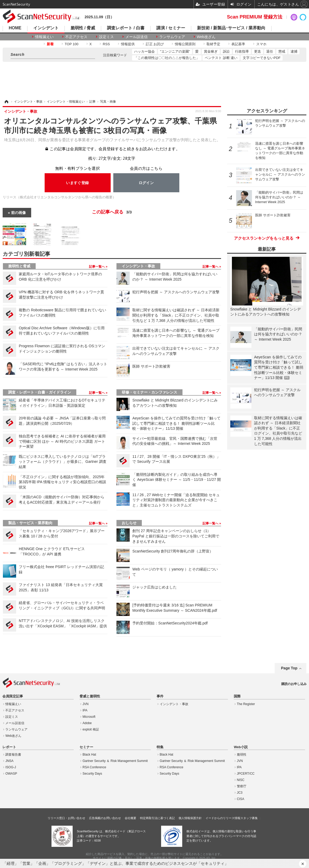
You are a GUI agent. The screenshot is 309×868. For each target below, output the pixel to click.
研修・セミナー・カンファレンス (149, 392)
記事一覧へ (97, 267)
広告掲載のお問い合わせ (105, 818)
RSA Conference (94, 767)
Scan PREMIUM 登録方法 (255, 17)
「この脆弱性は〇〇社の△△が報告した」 (167, 58)
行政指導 (242, 51)
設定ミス (106, 37)
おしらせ (129, 523)
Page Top (289, 668)
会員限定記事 (13, 696)
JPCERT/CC (246, 774)
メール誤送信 (137, 37)
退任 (270, 51)
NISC (241, 780)
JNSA (9, 761)
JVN (86, 704)
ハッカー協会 (144, 51)
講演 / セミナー (171, 28)
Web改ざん (206, 37)
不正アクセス (76, 37)
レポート (9, 747)
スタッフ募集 (249, 818)
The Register (246, 704)
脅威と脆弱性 (90, 696)
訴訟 (226, 51)
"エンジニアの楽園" (175, 51)
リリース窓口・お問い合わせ (66, 818)
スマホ (261, 44)
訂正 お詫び (155, 44)
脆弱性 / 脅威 (83, 28)
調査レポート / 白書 (126, 28)
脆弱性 (242, 755)
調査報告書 (13, 755)
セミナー (86, 747)
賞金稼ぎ (211, 51)
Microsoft (89, 717)
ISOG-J (11, 767)
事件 (160, 696)
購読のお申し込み (294, 684)
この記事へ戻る (112, 212)
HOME (15, 28)
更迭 (257, 51)
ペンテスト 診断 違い (221, 58)
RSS (106, 44)
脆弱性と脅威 (19, 266)
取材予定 (213, 44)
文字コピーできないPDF (262, 58)
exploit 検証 (91, 729)
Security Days (92, 774)
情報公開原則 (185, 44)
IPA (85, 710)
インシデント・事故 (138, 266)
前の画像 (18, 213)
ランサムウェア (172, 37)
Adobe (87, 723)
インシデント (46, 28)
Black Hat (89, 755)
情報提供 (128, 44)
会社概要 (130, 818)
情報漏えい (44, 37)
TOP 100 (72, 44)
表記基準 (238, 44)
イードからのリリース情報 (223, 818)
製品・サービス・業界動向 (30, 523)
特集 (160, 747)
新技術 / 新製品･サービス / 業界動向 (231, 28)
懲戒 (282, 51)
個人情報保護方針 (190, 818)
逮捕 (294, 51)
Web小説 (241, 747)
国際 (237, 696)
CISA (241, 799)
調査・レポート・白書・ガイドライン (40, 392)
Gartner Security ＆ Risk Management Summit (115, 761)
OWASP (11, 774)
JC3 (240, 793)
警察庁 (242, 786)
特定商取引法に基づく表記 (157, 818)
